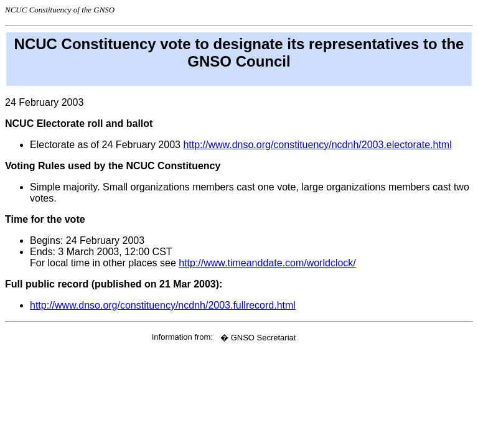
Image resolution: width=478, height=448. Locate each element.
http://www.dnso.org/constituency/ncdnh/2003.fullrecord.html (163, 305)
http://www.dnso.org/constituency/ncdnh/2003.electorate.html (317, 145)
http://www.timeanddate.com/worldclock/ (267, 263)
